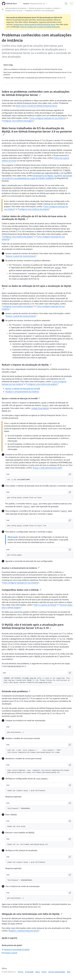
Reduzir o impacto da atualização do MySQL (27, 365)
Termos (21, 972)
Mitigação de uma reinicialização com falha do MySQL (32, 914)
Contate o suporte (9, 953)
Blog (69, 972)
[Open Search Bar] (66, 4)
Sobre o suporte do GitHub (45, 605)
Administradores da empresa (16, 8)
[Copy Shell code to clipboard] (70, 474)
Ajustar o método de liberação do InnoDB (23, 389)
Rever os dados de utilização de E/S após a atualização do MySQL (37, 287)
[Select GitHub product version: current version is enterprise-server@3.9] (35, 4)
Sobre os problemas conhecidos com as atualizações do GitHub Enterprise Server (36, 93)
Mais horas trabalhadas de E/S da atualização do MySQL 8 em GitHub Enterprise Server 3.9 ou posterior (37, 131)
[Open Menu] (71, 4)
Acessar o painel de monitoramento (21, 256)
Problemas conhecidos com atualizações (40, 11)
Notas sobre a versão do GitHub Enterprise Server (36, 106)
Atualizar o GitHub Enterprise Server (24, 931)
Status (38, 972)
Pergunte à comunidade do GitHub (16, 950)
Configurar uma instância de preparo (18, 121)
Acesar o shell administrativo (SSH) (47, 468)
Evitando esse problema (16, 691)
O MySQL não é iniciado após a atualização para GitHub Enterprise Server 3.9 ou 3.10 (33, 626)
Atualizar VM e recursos (14, 11)
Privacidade (29, 972)
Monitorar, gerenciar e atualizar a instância (44, 8)
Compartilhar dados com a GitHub (22, 590)
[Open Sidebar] (3, 9)
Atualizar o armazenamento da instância (22, 392)
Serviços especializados (57, 972)
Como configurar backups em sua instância (48, 118)
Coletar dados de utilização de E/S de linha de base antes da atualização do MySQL (34, 218)
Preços (44, 972)
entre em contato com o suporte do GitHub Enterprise (40, 27)
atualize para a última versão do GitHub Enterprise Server (34, 24)
